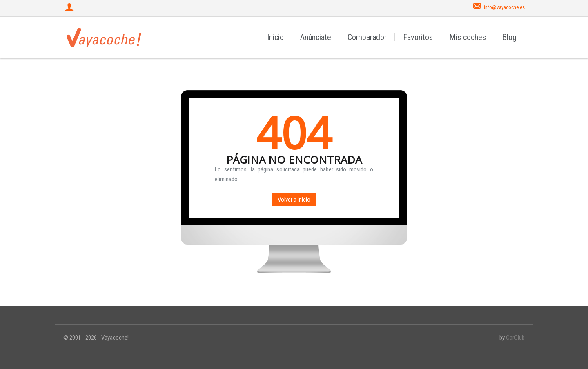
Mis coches (468, 37)
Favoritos (418, 37)
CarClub (515, 338)
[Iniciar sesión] (70, 8)
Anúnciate (316, 37)
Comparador (367, 37)
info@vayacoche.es (504, 7)
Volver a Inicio (294, 200)
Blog (509, 37)
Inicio (275, 37)
